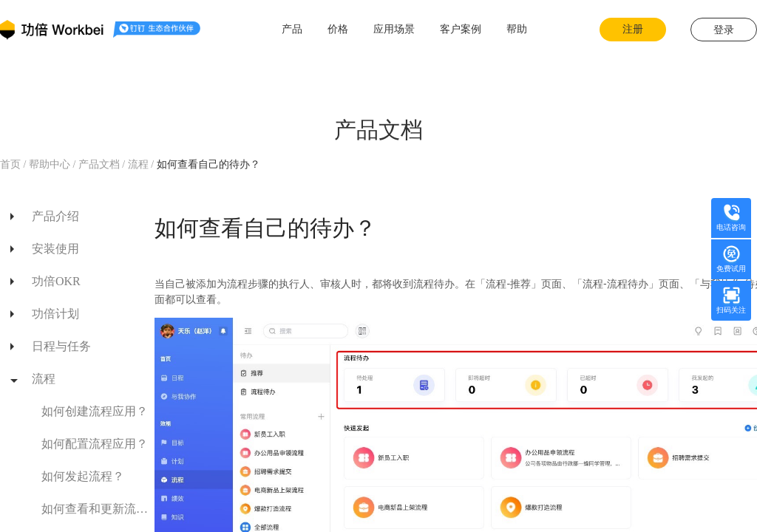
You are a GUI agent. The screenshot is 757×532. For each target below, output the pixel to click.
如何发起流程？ (83, 476)
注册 (633, 29)
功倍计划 (55, 314)
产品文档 (99, 164)
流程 (140, 164)
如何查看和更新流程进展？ (95, 509)
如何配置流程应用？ (95, 444)
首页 (12, 164)
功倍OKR (56, 281)
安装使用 (55, 249)
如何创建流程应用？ (95, 411)
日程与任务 (61, 346)
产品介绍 (55, 216)
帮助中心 (49, 164)
